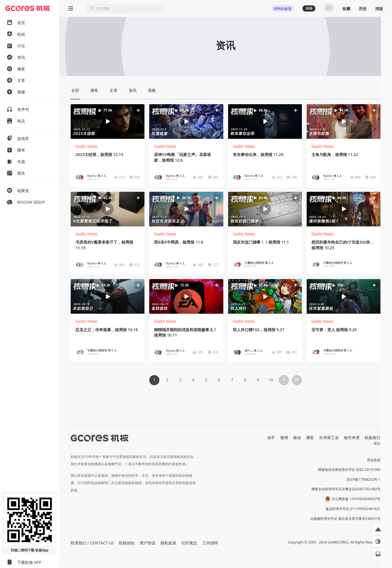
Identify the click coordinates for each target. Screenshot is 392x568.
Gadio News (86, 146)
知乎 (271, 437)
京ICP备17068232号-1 (364, 479)
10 (271, 380)
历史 (363, 9)
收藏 (346, 9)
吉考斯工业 (329, 437)
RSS (377, 443)
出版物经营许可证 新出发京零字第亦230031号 (345, 519)
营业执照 (374, 460)
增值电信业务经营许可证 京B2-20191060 (349, 470)
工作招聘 (210, 543)
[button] (108, 122)
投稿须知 (127, 543)
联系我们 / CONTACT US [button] (92, 543)
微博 (284, 437)
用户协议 (148, 543)
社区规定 (189, 543)
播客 (310, 437)
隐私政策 (168, 543)
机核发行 (373, 437)
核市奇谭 (352, 437)
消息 (379, 9)
